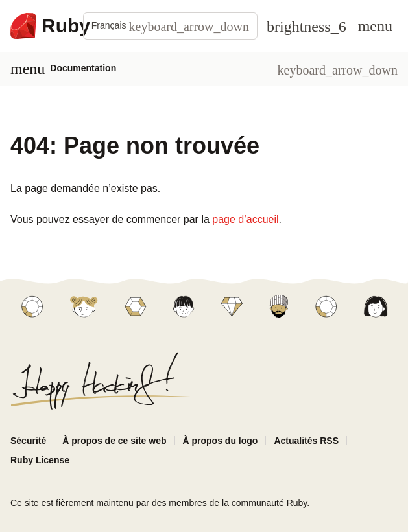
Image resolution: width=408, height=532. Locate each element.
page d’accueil (245, 219)
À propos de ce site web (114, 441)
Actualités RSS (306, 441)
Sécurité (28, 441)
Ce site (25, 503)
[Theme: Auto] (306, 26)
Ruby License (40, 460)
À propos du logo (221, 441)
